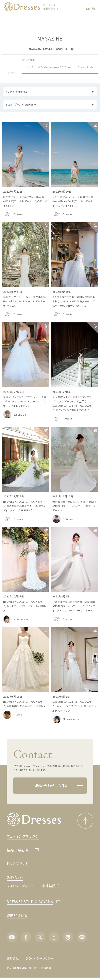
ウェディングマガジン (23, 836)
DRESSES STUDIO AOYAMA (30, 902)
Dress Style (86, 67)
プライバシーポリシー (40, 958)
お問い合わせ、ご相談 (58, 786)
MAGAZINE (29, 60)
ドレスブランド (18, 863)
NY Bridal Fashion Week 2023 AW (50, 67)
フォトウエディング (21, 886)
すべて (12, 73)
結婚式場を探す (19, 850)
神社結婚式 (50, 886)
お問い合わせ (17, 915)
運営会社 (13, 958)
